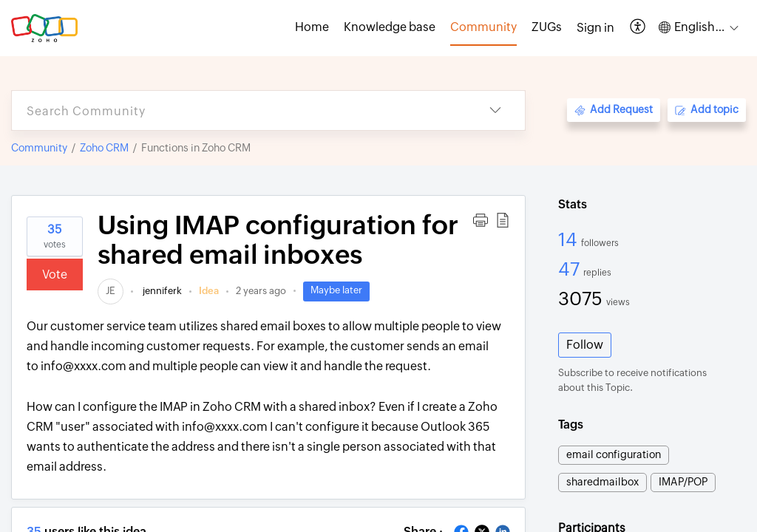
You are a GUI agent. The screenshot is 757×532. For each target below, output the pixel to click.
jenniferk (161, 291)
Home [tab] (312, 27)
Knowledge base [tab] (390, 27)
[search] (239, 110)
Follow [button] (585, 345)
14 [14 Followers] (570, 239)
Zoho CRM (104, 148)
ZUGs (547, 27)
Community (39, 148)
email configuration (614, 454)
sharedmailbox (602, 482)
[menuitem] (595, 28)
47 (571, 269)
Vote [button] (55, 274)
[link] (111, 291)
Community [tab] (483, 27)
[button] (638, 28)
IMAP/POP (683, 482)
